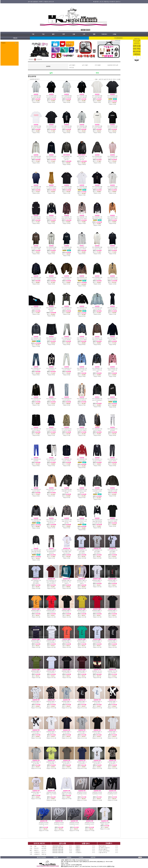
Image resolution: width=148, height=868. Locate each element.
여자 (97, 73)
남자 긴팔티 (85, 65)
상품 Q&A (86, 843)
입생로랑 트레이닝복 (113, 65)
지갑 (43, 34)
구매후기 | (41, 2)
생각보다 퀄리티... (103, 849)
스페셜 (114, 34)
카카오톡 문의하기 (118, 38)
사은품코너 (37, 852)
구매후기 (109, 843)
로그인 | (102, 2)
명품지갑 (44, 846)
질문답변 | (36, 2)
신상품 (119, 79)
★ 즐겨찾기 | (96, 2)
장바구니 (118, 2)
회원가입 (44, 854)
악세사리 (37, 848)
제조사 (115, 79)
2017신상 (72, 67)
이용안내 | (46, 2)
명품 (94, 34)
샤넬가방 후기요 (103, 852)
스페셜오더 (37, 854)
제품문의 (78, 846)
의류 (64, 34)
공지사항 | (30, 2)
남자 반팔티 (72, 65)
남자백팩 (44, 848)
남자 (51, 73)
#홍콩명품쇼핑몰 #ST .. (58, 846)
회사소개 (52, 2)
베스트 (111, 79)
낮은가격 (101, 79)
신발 (74, 34)
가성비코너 (104, 34)
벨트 (53, 34)
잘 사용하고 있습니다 (104, 848)
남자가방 (44, 850)
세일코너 (37, 850)
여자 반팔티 (98, 65)
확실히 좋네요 (102, 846)
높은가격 (106, 79)
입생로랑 (40, 59)
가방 (33, 34)
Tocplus (3, 43)
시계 (84, 34)
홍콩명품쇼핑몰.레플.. (58, 848)
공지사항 (62, 843)
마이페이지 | (113, 2)
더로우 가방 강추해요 (104, 851)
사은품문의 (79, 852)
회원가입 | (107, 2)
